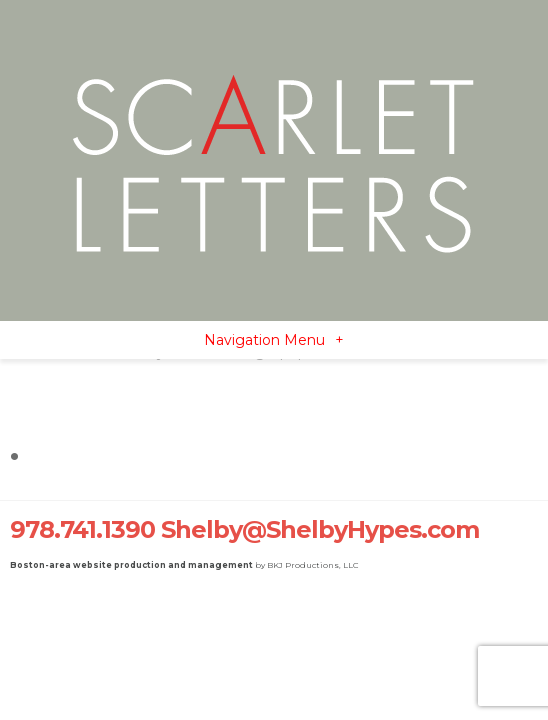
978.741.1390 (82, 529)
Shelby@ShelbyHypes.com (320, 529)
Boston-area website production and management (131, 565)
